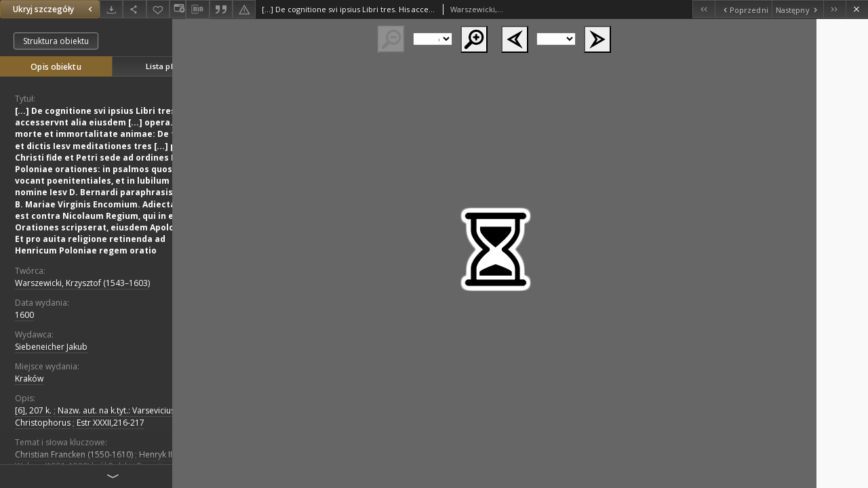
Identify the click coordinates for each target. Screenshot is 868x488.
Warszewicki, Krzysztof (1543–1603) (82, 283)
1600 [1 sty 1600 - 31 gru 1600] (24, 315)
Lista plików (168, 66)
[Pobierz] (111, 9)
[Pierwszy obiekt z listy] (704, 9)
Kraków (29, 379)
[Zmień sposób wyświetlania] (178, 9)
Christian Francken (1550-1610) (74, 454)
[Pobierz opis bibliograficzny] (197, 9)
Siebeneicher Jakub (51, 347)
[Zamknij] (857, 9)
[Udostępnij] (134, 9)
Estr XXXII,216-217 (111, 423)
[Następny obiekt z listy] (797, 9)
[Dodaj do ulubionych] (158, 9)
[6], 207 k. (33, 410)
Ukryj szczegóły (54, 9)
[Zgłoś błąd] (244, 9)
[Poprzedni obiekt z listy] (743, 9)
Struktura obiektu (56, 41)
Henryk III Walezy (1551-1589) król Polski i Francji (95, 460)
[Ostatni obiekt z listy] (834, 9)
